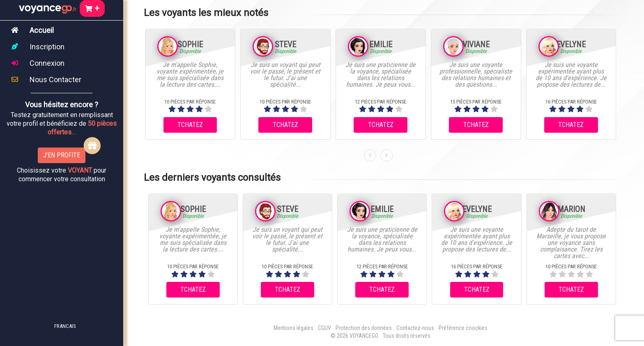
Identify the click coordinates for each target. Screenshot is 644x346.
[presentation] (370, 155)
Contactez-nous (415, 328)
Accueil (42, 30)
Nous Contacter (55, 80)
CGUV (324, 328)
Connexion (47, 63)
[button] (60, 326)
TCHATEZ (190, 125)
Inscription (47, 47)
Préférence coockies (463, 328)
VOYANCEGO (364, 336)
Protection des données (364, 328)
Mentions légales (293, 328)
